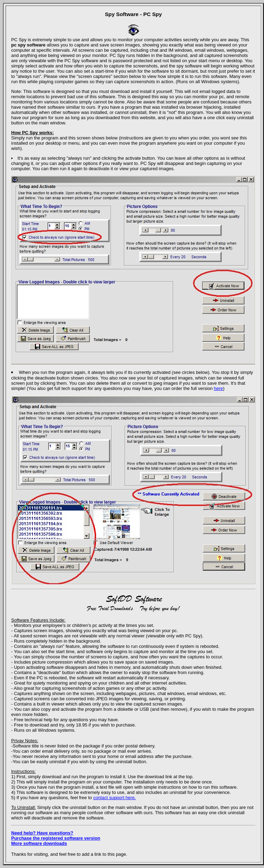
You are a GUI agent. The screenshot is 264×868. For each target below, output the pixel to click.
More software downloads (39, 843)
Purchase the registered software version (56, 838)
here (219, 388)
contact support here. (115, 798)
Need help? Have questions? (42, 833)
